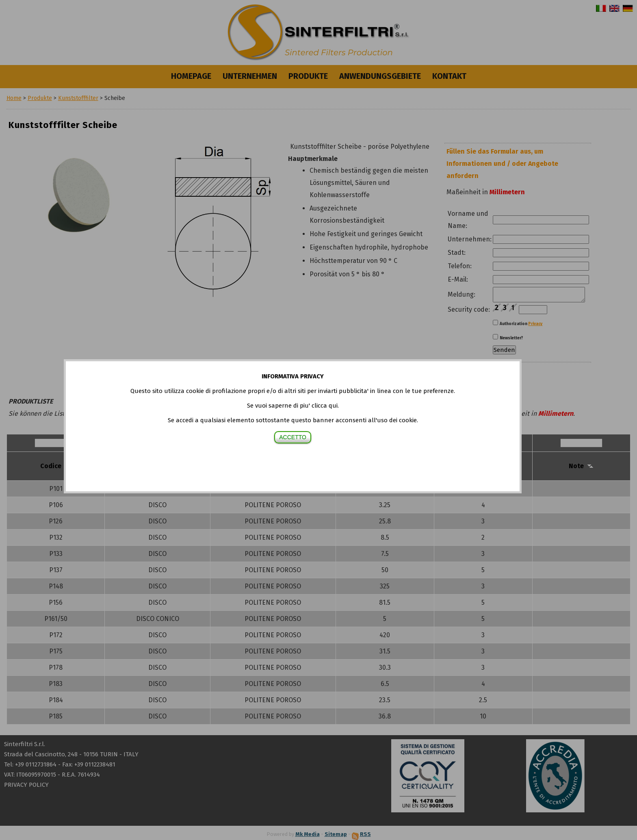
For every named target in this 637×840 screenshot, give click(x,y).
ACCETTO (293, 437)
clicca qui (325, 406)
